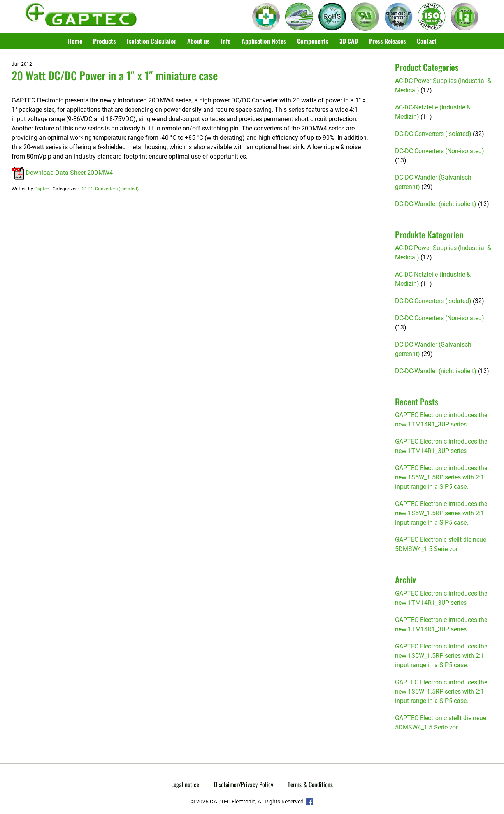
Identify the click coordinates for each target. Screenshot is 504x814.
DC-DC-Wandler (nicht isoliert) (436, 204)
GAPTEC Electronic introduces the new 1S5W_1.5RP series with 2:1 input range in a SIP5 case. (441, 478)
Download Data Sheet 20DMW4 (62, 173)
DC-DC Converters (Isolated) (109, 189)
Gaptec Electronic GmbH (81, 17)
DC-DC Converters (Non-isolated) (440, 151)
